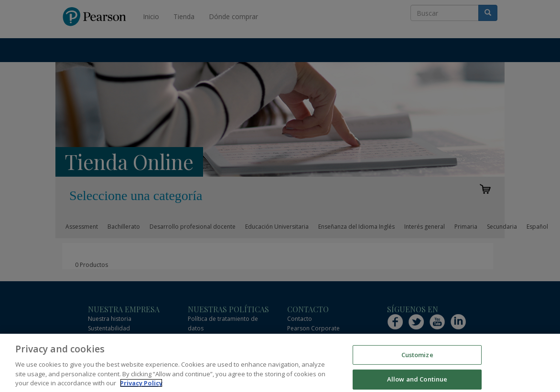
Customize (417, 362)
